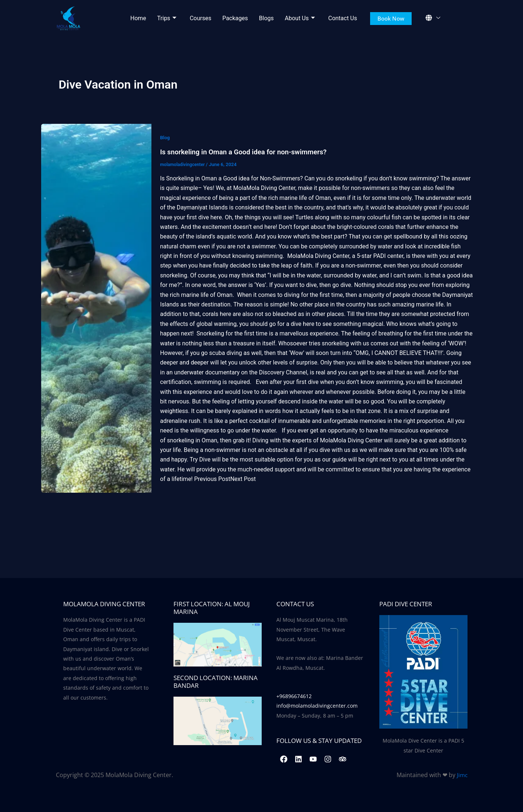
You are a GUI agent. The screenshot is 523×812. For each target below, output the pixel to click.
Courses (200, 18)
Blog (165, 137)
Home (138, 18)
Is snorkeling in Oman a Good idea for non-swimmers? (249, 152)
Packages (235, 18)
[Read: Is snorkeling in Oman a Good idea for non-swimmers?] (96, 308)
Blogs (266, 18)
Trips (167, 18)
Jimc (462, 775)
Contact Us (343, 18)
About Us (300, 18)
